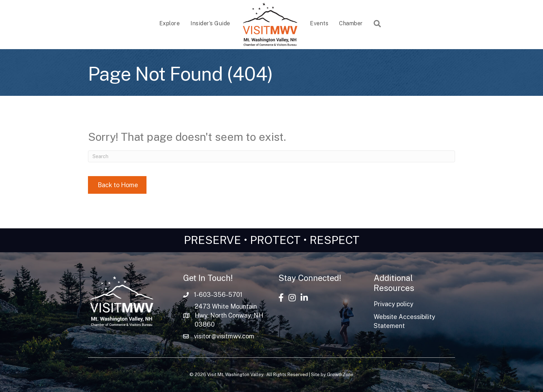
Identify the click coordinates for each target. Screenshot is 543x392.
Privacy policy (394, 304)
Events (319, 23)
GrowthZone (340, 375)
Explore (170, 23)
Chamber (351, 23)
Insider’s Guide (210, 23)
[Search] (271, 156)
